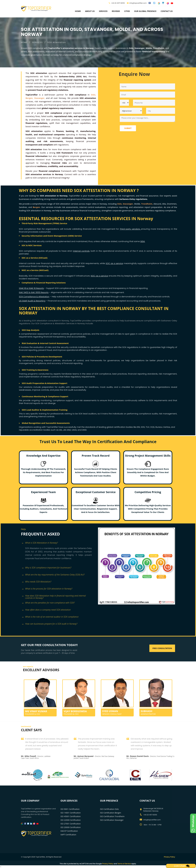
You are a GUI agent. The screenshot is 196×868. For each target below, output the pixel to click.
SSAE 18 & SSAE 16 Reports (31, 288)
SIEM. (143, 241)
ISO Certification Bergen (111, 813)
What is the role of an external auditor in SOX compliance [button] (50, 617)
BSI (139, 427)
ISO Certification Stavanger (112, 820)
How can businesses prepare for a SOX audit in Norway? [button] (49, 624)
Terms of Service (124, 864)
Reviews (116, 11)
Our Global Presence (145, 11)
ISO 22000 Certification (71, 820)
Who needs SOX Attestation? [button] (36, 582)
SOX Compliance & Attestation (34, 297)
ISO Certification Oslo (109, 809)
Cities (127, 11)
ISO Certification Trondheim (112, 816)
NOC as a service (99, 276)
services (103, 11)
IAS (61, 430)
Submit (128, 128)
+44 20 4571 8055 (118, 3)
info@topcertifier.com (137, 3)
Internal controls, (81, 251)
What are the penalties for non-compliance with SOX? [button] (48, 603)
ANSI (84, 430)
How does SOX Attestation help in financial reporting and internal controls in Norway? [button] (54, 596)
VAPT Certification (68, 835)
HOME (24, 42)
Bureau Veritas (163, 427)
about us (90, 11)
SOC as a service (114, 263)
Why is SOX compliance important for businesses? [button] (46, 568)
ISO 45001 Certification (71, 816)
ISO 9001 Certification (70, 809)
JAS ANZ (67, 430)
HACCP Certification (69, 831)
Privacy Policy (169, 857)
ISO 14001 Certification (71, 813)
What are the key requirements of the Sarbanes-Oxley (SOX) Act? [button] (53, 575)
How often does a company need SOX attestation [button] (46, 610)
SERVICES (37, 42)
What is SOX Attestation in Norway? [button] (40, 543)
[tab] (58, 543)
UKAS (74, 430)
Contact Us (167, 11)
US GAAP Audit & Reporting (32, 301)
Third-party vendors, (130, 229)
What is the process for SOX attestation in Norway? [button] (47, 589)
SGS (143, 427)
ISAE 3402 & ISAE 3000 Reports (34, 292)
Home (78, 11)
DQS (152, 427)
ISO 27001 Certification (71, 824)
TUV (148, 427)
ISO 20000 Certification (71, 827)
